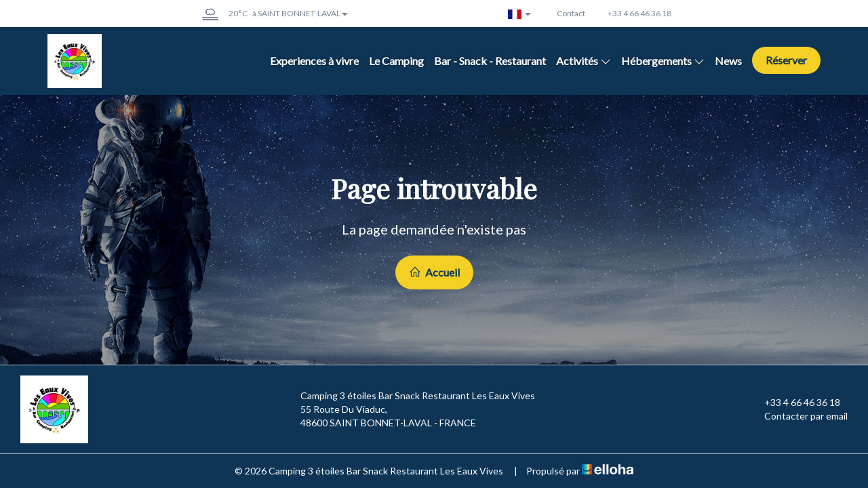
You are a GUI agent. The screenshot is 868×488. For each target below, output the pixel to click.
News (728, 61)
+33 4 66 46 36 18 (794, 403)
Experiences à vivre (314, 61)
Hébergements (663, 61)
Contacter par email (798, 416)
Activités (584, 61)
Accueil (434, 272)
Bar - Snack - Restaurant (490, 61)
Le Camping (396, 61)
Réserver (786, 60)
